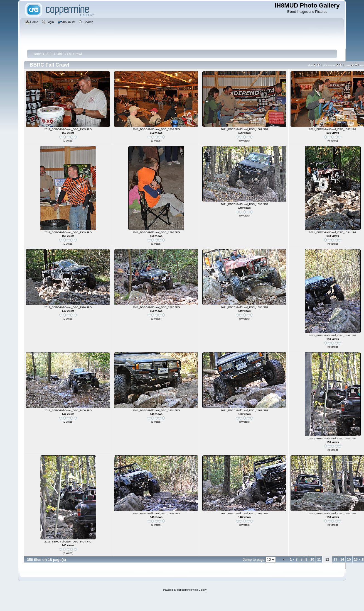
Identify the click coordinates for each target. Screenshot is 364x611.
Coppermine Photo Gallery (192, 590)
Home (37, 54)
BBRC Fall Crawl (69, 54)
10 (312, 559)
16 (356, 559)
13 (335, 559)
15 (349, 559)
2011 (49, 54)
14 (342, 559)
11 (319, 559)
